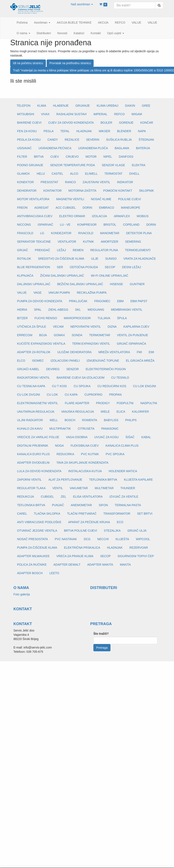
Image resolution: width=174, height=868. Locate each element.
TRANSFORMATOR (117, 514)
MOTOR (91, 157)
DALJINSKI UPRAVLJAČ (34, 284)
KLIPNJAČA (25, 276)
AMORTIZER (109, 242)
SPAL (38, 310)
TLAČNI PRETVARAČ (82, 514)
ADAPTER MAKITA (100, 565)
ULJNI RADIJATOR (30, 420)
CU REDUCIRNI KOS (112, 386)
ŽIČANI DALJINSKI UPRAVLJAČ (62, 276)
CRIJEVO (72, 157)
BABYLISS (111, 420)
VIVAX (45, 114)
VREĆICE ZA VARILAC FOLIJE (38, 437)
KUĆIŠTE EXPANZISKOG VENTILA (41, 344)
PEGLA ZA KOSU (29, 140)
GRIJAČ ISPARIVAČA (131, 344)
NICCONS (24, 225)
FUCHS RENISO (46, 318)
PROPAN (115, 395)
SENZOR (72, 369)
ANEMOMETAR (81, 505)
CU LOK (52, 395)
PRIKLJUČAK (78, 301)
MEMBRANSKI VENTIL (127, 310)
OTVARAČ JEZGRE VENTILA (37, 531)
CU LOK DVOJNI (28, 395)
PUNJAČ (58, 505)
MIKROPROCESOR (77, 318)
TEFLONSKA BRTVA (103, 480)
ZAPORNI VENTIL (29, 480)
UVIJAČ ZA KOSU (106, 437)
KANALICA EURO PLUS (33, 454)
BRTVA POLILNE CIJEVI (80, 531)
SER (60, 267)
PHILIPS (131, 420)
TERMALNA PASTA (128, 505)
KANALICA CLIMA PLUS (122, 446)
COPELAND (131, 225)
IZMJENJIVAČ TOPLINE (103, 361)
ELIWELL (91, 174)
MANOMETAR (110, 233)
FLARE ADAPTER (77, 403)
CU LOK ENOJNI (144, 386)
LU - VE (65, 225)
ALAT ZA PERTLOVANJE (65, 480)
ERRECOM (25, 335)
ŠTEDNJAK (146, 140)
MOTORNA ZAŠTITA (82, 191)
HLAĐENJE (61, 106)
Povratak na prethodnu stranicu (70, 63)
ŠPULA (122, 318)
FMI (139, 352)
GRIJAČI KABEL (28, 369)
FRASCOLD (25, 233)
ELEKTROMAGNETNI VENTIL (38, 403)
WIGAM (137, 114)
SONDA (77, 335)
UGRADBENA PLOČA (93, 148)
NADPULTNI (149, 403)
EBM (120, 301)
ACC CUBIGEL (66, 208)
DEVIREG (53, 369)
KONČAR (147, 123)
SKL (78, 310)
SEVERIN (93, 140)
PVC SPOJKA (115, 454)
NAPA (142, 131)
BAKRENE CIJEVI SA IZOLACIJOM (81, 378)
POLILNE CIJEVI (130, 199)
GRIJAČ (22, 250)
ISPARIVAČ (46, 225)
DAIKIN (130, 106)
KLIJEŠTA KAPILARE (138, 480)
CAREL (22, 514)
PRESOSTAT (49, 182)
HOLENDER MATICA (123, 471)
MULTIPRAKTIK (60, 429)
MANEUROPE (130, 208)
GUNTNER (137, 284)
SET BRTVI (145, 514)
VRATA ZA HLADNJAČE (140, 259)
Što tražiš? (101, 634)
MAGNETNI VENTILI (70, 199)
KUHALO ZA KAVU (30, 429)
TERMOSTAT (113, 174)
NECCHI (103, 539)
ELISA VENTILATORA (88, 497)
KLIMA (42, 106)
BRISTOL (110, 225)
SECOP (110, 267)
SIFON (103, 505)
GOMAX (59, 335)
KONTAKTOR (52, 191)
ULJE (95, 259)
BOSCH (70, 420)
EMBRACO (107, 208)
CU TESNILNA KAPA (31, 386)
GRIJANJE (83, 106)
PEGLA (49, 131)
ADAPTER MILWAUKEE (33, 556)
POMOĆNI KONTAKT (118, 191)
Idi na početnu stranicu (28, 63)
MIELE (105, 412)
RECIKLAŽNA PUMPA (92, 293)
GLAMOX (23, 174)
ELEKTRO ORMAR (72, 216)
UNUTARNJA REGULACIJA (36, 412)
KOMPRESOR (87, 225)
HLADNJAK (84, 131)
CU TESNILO (120, 378)
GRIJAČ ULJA (137, 531)
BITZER (22, 318)
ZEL (64, 497)
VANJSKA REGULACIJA (78, 412)
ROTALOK (24, 259)
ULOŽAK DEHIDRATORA (75, 352)
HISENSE (116, 284)
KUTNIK (88, 242)
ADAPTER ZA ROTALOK (34, 352)
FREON (22, 208)
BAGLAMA (122, 148)
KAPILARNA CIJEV (136, 327)
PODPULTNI (125, 403)
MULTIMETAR (104, 488)
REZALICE (72, 140)
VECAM (58, 327)
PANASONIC (110, 429)
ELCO (21, 361)
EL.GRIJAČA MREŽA (140, 361)
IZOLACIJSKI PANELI (65, 361)
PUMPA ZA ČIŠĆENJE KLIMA (37, 548)
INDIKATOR (125, 182)
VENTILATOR (67, 242)
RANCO (70, 182)
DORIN (87, 208)
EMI (152, 352)
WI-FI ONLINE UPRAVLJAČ (110, 276)
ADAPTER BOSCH (30, 573)
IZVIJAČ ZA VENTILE (124, 497)
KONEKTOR (25, 182)
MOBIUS (143, 216)
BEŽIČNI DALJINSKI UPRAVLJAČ (80, 284)
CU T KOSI (59, 386)
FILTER (22, 157)
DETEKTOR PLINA (139, 233)
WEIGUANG (96, 310)
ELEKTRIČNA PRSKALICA (82, 548)
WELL (54, 420)
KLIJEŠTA (122, 539)
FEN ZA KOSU (27, 131)
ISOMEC (38, 361)
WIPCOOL (143, 539)
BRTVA (39, 157)
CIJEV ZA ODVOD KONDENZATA (71, 123)
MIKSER (104, 131)
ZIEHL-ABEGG (58, 310)
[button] (82, 4)
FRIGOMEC (102, 301)
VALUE (22, 293)
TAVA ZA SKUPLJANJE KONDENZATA (82, 463)
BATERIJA (143, 148)
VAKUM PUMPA (59, 293)
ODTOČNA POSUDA (84, 267)
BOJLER (106, 123)
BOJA (43, 335)
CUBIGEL (47, 497)
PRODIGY (103, 403)
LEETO (54, 573)
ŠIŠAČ (130, 437)
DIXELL (134, 174)
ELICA (121, 412)
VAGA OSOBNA (77, 437)
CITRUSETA (86, 429)
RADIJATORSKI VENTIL (33, 378)
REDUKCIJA (25, 497)
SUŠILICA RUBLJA (119, 140)
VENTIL (58, 488)
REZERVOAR (139, 548)
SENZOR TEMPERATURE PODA (72, 165)
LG (42, 233)
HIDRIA (22, 310)
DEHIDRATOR (27, 191)
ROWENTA (90, 420)
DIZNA (112, 327)
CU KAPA (71, 395)
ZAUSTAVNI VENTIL (96, 182)
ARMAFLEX (122, 216)
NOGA (59, 446)
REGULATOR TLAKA (31, 488)
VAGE (38, 293)
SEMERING (133, 242)
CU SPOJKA (82, 386)
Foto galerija (22, 594)
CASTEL (57, 174)
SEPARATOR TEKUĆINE (34, 242)
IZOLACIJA (99, 216)
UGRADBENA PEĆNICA (55, 148)
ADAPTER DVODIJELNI (33, 463)
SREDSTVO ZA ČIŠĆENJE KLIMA (61, 259)
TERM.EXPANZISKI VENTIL (91, 344)
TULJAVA (104, 318)
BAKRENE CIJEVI (29, 123)
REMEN (78, 250)
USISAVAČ (24, 148)
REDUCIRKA (65, 454)
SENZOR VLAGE (113, 165)
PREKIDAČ (42, 250)
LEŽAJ (61, 250)
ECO (120, 522)
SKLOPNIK (146, 191)
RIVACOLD (86, 233)
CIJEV (55, 157)
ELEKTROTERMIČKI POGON (106, 369)
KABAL (146, 437)
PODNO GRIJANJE (30, 165)
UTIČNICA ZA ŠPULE (32, 327)
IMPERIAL (100, 114)
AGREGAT (41, 208)
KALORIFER (140, 412)
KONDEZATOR (61, 233)
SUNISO (111, 259)
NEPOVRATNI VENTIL (86, 327)
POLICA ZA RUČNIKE (32, 565)
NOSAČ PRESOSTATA (33, 539)
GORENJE (126, 123)
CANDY (53, 140)
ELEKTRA (139, 165)
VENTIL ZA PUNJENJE (133, 335)
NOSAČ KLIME (101, 199)
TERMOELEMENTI (138, 250)
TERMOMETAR (100, 335)
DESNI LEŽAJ (131, 267)
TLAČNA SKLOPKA (47, 514)
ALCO (74, 174)
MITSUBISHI (26, 114)
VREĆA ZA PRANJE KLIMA (75, 556)
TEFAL (65, 131)
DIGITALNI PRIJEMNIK (33, 446)
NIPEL (108, 157)
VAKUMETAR (79, 488)
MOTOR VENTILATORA (33, 199)
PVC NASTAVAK (66, 539)
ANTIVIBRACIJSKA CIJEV (35, 216)
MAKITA (125, 565)
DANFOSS (126, 157)
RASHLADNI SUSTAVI (71, 114)
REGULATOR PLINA (104, 250)
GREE (146, 106)
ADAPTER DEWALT (67, 565)
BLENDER (124, 131)
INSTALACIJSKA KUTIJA (85, 471)
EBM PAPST (139, 301)
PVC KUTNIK (90, 454)
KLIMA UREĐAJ (107, 106)
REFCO (120, 114)
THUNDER (128, 488)
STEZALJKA (112, 531)
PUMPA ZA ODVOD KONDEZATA (40, 301)
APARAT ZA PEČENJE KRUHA (89, 522)
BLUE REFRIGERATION (34, 267)
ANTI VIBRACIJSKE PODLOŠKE (39, 522)
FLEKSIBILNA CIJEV (85, 446)
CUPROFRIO (93, 395)
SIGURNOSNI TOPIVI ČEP (136, 556)
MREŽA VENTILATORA (114, 352)
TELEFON (24, 106)
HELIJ (41, 174)
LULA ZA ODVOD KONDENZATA (39, 471)
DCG (87, 539)
